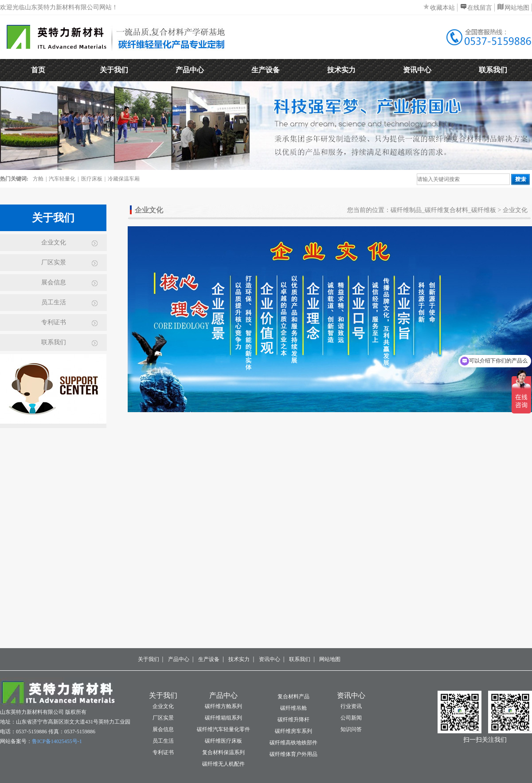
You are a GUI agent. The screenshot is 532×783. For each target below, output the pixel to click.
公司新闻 (351, 718)
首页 (38, 70)
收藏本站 (442, 8)
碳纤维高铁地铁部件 (293, 743)
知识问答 (351, 729)
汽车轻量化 (62, 179)
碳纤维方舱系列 (223, 706)
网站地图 (517, 8)
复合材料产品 (293, 696)
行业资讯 (351, 706)
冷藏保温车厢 (124, 179)
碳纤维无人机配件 (223, 764)
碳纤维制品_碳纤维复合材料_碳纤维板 (443, 210)
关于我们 (114, 70)
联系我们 (493, 70)
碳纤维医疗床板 (223, 741)
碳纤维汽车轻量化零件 (223, 729)
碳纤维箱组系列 (223, 718)
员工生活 (54, 302)
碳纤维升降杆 (293, 720)
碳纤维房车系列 (293, 731)
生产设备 (266, 70)
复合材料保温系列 (223, 752)
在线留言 (480, 8)
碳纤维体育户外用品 (293, 754)
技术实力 (341, 70)
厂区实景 (54, 262)
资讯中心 (417, 70)
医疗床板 (92, 179)
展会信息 (54, 282)
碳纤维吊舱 (293, 708)
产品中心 (190, 70)
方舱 (38, 179)
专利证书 (54, 322)
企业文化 (54, 242)
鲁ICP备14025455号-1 (57, 741)
